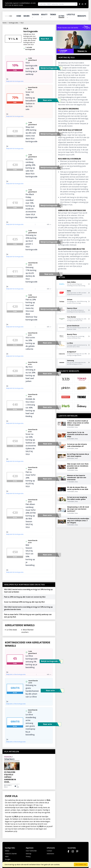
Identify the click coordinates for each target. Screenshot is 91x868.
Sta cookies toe (81, 864)
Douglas (8, 859)
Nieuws (27, 16)
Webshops (82, 16)
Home (19, 16)
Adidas (7, 851)
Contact (49, 851)
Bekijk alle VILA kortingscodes (15, 81)
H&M (7, 856)
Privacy (28, 856)
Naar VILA (46, 39)
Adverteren (50, 854)
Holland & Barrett (11, 854)
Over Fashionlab (31, 851)
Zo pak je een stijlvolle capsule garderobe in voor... (10, 777)
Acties (61, 16)
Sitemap (29, 854)
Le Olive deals (12, 630)
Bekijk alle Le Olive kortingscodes (16, 675)
